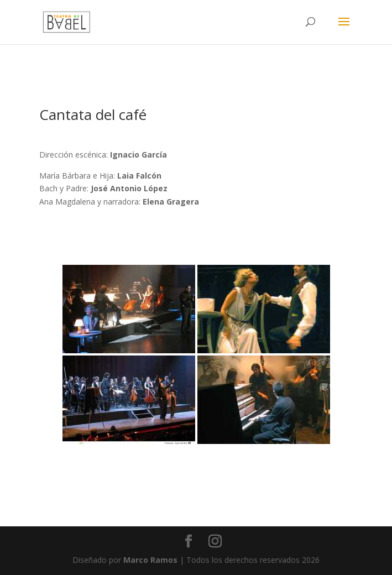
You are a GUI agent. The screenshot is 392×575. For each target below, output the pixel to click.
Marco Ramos (150, 560)
